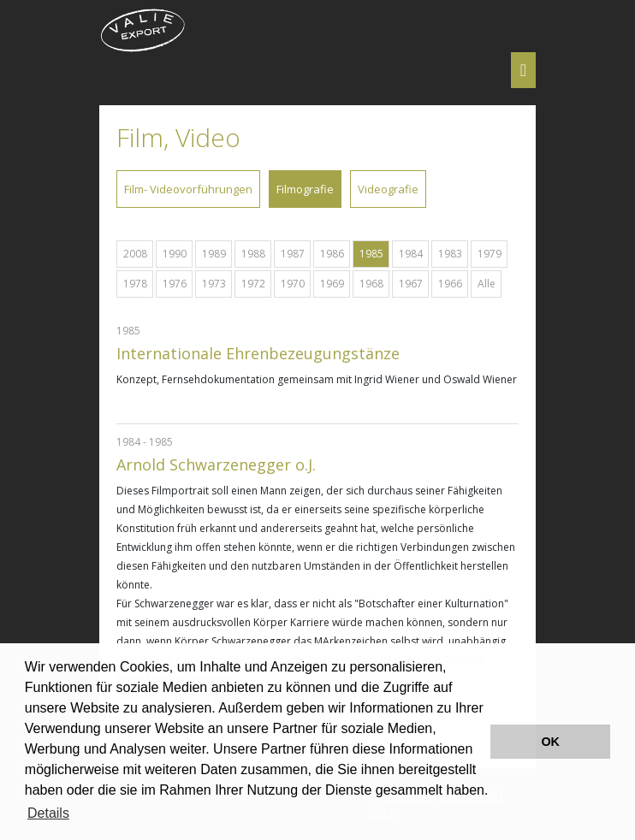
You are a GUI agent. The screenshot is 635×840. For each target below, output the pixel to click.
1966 (450, 284)
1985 (371, 254)
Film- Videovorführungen (188, 189)
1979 (490, 254)
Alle (487, 284)
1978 (135, 284)
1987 (293, 254)
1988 (253, 254)
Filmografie (305, 189)
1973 (214, 284)
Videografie (388, 189)
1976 (175, 284)
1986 (332, 254)
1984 (411, 254)
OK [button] (550, 742)
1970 (293, 284)
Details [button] (48, 813)
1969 (332, 284)
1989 (214, 254)
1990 (175, 254)
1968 (371, 284)
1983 (450, 254)
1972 (253, 284)
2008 (135, 254)
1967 (411, 284)
